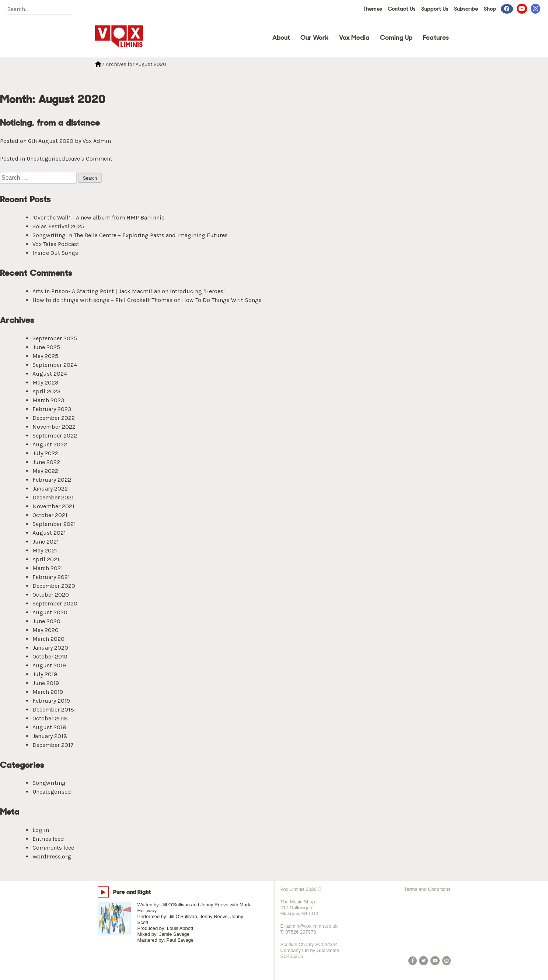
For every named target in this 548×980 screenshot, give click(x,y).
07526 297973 (301, 932)
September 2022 (55, 435)
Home (98, 64)
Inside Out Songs (55, 253)
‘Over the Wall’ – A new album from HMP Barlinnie (98, 217)
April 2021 (46, 559)
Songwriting (49, 783)
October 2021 (50, 515)
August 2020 (50, 612)
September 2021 (54, 524)
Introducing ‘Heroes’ (197, 291)
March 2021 (48, 568)
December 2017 (53, 745)
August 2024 (50, 374)
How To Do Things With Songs (222, 300)
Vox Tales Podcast (56, 244)
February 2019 (51, 701)
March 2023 (48, 400)
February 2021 (51, 577)
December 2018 (53, 709)
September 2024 (55, 365)
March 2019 (48, 692)
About (281, 38)
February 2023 (52, 409)
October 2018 (50, 718)
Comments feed (54, 848)
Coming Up (396, 38)
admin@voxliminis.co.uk (312, 926)
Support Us (435, 9)
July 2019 (45, 674)
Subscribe (466, 9)
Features (436, 38)
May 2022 (45, 471)
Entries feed (48, 839)
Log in (41, 830)
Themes (372, 9)
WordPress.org (52, 856)
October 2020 (51, 595)
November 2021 (53, 506)
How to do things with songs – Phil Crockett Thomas (102, 300)
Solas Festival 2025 (58, 226)
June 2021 (46, 542)
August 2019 (49, 665)
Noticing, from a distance (50, 122)
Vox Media (354, 38)
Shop (490, 9)
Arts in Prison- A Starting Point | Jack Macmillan (96, 291)
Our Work (315, 38)
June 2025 (46, 347)
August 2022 (50, 444)
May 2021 (45, 550)
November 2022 (54, 427)
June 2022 (46, 462)
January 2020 (50, 648)
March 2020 (48, 639)
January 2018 (50, 736)
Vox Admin (97, 141)
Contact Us (402, 9)
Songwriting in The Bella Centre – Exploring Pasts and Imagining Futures (130, 235)
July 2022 (45, 453)
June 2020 (46, 621)
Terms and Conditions (427, 889)
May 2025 (45, 356)
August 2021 (49, 533)
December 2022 (54, 418)
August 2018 (49, 727)
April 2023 (46, 391)
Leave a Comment (89, 159)
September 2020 (55, 603)
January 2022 (50, 489)
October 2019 (50, 656)
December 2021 (53, 497)
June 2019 (46, 683)
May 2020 (46, 630)
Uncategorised (46, 159)
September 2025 (55, 338)
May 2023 (45, 382)
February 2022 (52, 480)
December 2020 (54, 586)
